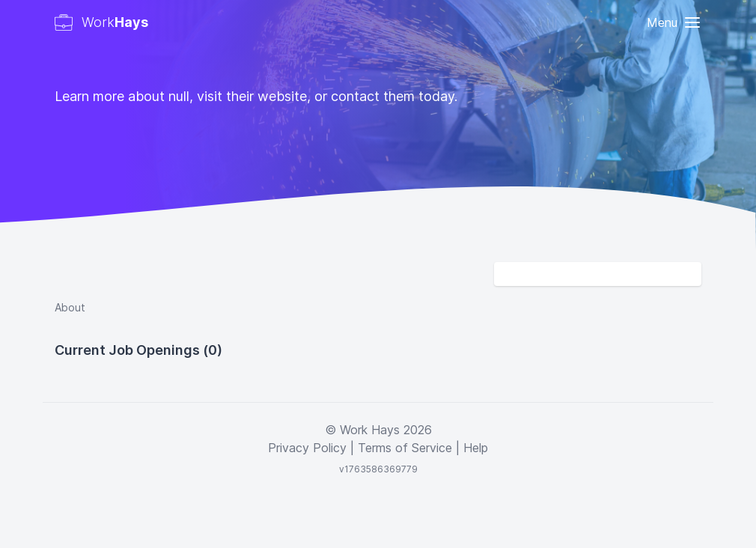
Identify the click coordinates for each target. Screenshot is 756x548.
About (70, 307)
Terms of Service (405, 448)
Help (476, 448)
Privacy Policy (307, 448)
